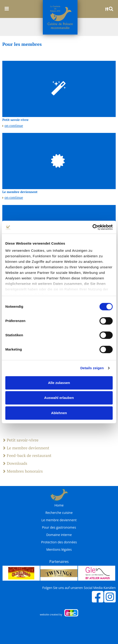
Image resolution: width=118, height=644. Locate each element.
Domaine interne (59, 535)
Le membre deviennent (26, 448)
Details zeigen (92, 368)
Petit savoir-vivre (20, 440)
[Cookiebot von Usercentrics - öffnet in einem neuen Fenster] (92, 227)
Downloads (15, 463)
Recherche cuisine (59, 513)
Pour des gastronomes (59, 527)
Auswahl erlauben (59, 398)
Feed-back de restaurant (27, 456)
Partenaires (59, 562)
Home (59, 505)
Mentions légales (59, 550)
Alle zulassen (59, 383)
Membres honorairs (23, 471)
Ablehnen (59, 413)
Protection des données (59, 542)
